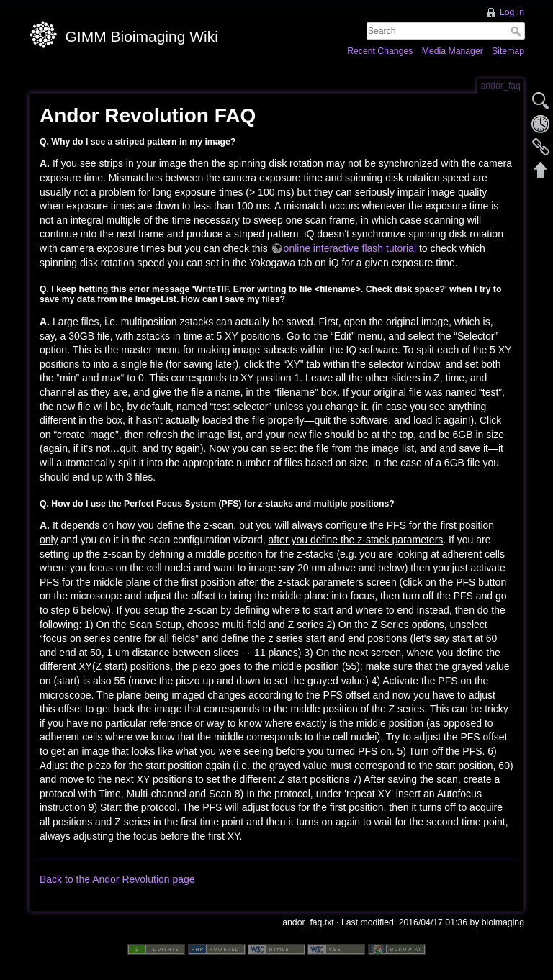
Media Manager (453, 51)
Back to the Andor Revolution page (117, 879)
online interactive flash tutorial (350, 248)
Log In (512, 12)
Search (517, 31)
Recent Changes (380, 51)
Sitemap (508, 51)
